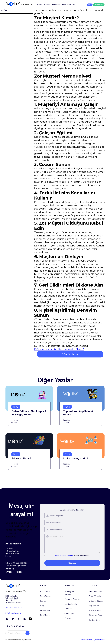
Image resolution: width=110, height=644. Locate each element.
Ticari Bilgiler (45, 598)
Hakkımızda (45, 593)
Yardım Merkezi (95, 593)
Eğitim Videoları (95, 598)
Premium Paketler (72, 601)
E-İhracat (47, 4)
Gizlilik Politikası (87, 641)
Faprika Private (71, 606)
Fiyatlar (39, 4)
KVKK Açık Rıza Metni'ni (64, 560)
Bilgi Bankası (94, 607)
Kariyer (43, 603)
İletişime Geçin (95, 622)
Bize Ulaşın (71, 4)
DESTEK (90, 5)
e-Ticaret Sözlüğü (96, 603)
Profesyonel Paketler (70, 595)
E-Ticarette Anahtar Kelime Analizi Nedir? (59, 349)
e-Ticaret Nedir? (96, 612)
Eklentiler (68, 620)
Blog (64, 4)
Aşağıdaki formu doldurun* (72, 514)
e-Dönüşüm (69, 615)
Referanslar (56, 4)
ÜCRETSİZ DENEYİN (99, 5)
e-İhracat (68, 610)
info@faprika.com (13, 615)
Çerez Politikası (99, 641)
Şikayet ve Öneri (96, 617)
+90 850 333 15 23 (14, 609)
